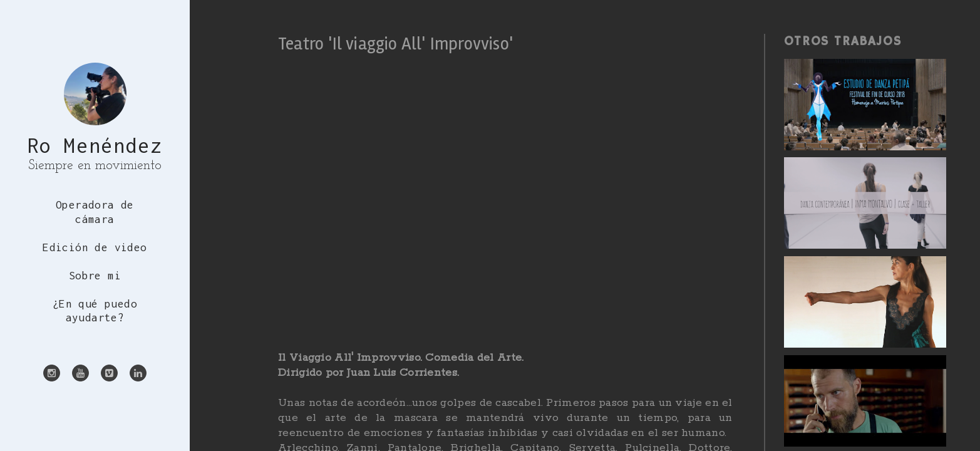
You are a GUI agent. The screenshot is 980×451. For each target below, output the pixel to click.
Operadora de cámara (95, 212)
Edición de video (95, 247)
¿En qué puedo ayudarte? (95, 311)
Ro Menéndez (95, 145)
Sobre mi (95, 276)
